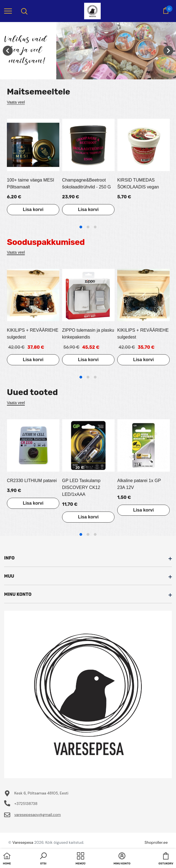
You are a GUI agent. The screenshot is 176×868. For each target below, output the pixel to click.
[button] (43, 859)
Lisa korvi (33, 209)
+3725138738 (26, 804)
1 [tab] (81, 227)
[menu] (8, 11)
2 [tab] (88, 227)
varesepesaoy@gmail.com (38, 815)
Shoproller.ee (156, 842)
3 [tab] (95, 227)
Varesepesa (23, 842)
